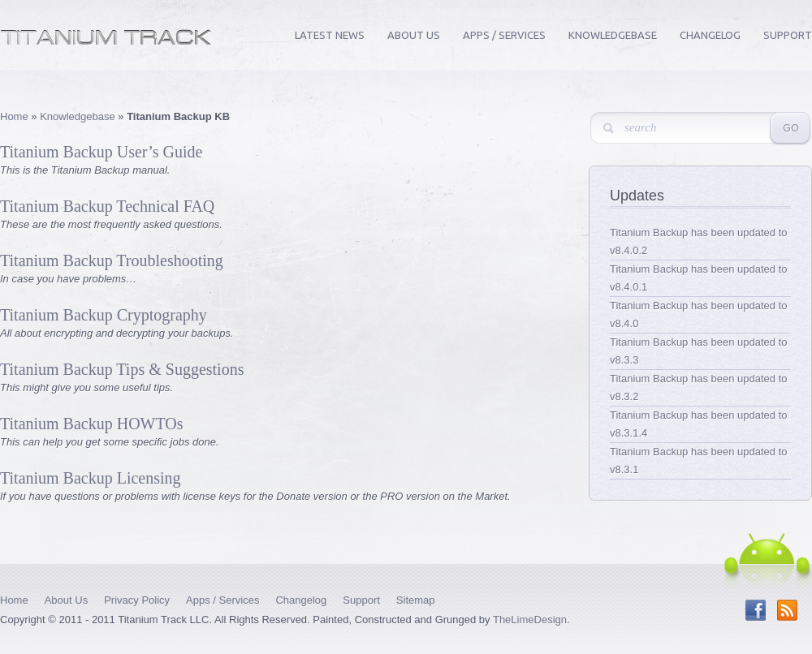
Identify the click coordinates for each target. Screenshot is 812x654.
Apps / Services (504, 35)
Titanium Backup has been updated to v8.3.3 (699, 351)
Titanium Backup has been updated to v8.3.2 (699, 387)
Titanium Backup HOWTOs (92, 424)
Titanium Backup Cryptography (104, 315)
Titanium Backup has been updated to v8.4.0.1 (699, 278)
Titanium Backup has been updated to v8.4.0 (699, 314)
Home (14, 116)
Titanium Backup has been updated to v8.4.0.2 (699, 241)
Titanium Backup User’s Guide (101, 152)
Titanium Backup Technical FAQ (107, 206)
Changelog (710, 35)
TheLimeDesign (530, 620)
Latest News (330, 35)
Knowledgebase (613, 35)
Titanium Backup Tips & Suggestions (122, 369)
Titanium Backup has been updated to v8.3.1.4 (699, 424)
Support (788, 35)
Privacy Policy (137, 600)
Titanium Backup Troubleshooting (112, 260)
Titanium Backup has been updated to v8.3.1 (699, 460)
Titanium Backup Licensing (91, 478)
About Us (414, 35)
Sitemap (416, 600)
